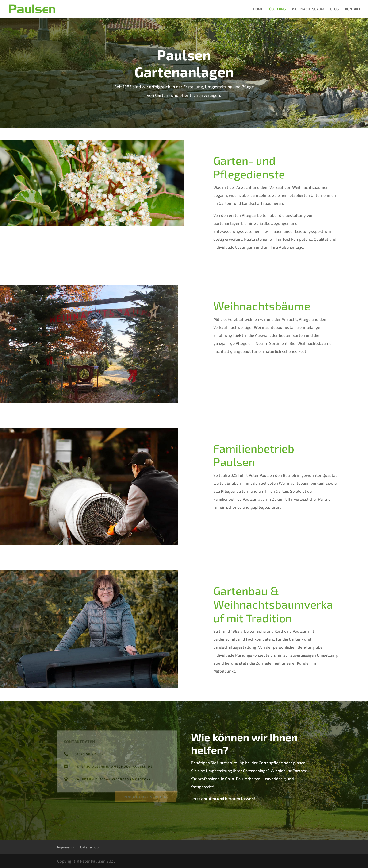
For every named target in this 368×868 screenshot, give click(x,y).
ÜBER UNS (278, 9)
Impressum (66, 847)
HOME (258, 9)
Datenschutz (90, 847)
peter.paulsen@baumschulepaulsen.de (114, 767)
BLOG (335, 9)
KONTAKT (353, 9)
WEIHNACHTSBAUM (308, 9)
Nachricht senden (146, 796)
